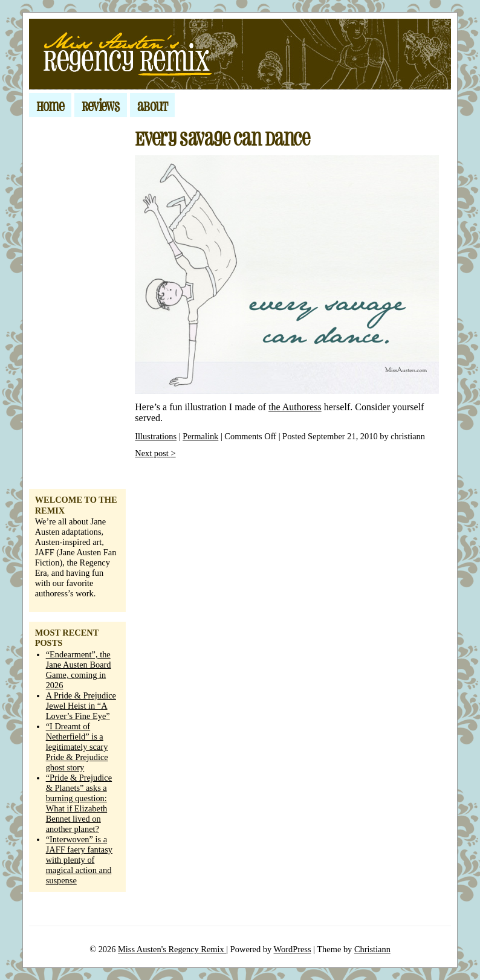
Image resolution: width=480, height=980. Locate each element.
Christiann (372, 949)
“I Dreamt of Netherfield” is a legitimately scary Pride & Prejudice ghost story (77, 747)
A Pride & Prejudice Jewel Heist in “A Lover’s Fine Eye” (81, 706)
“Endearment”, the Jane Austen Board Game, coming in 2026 (79, 670)
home (50, 105)
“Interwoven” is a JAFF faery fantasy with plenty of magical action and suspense (79, 860)
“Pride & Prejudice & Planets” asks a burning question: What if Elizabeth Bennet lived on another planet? (79, 803)
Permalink (200, 436)
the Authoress (295, 407)
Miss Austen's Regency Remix (172, 949)
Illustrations (156, 436)
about (152, 105)
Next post (155, 453)
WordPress (293, 949)
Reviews (101, 105)
